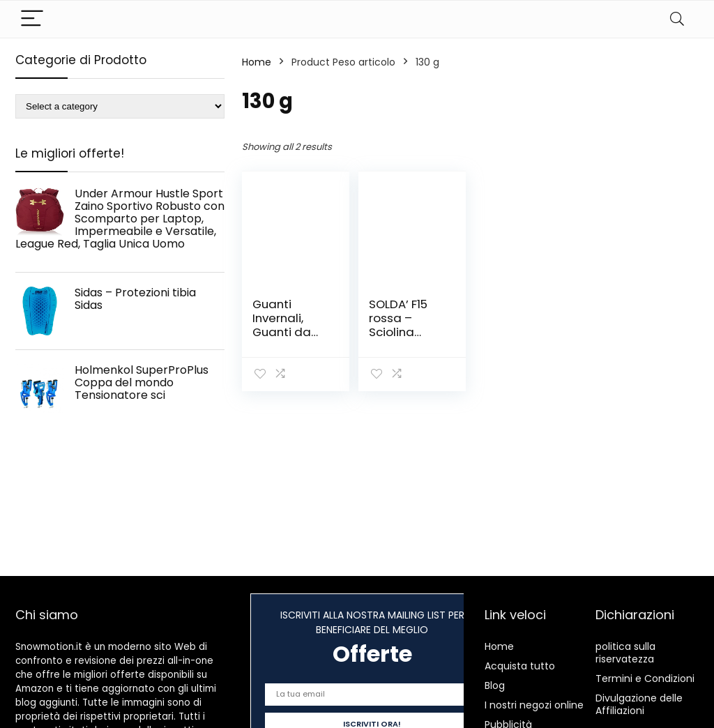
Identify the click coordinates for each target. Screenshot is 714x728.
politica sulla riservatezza (625, 653)
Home (257, 62)
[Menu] (32, 19)
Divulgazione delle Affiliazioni (639, 704)
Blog (495, 685)
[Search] (677, 19)
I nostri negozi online (534, 705)
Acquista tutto (520, 666)
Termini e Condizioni (645, 678)
